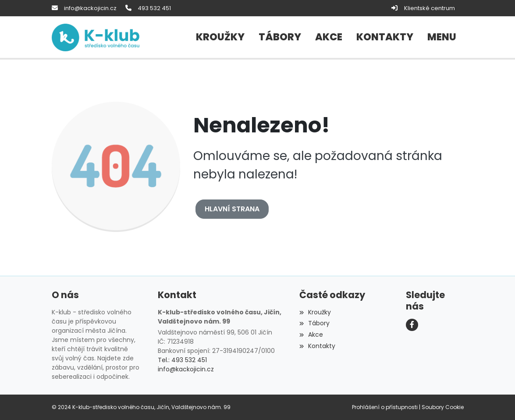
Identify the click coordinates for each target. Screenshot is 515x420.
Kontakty (317, 346)
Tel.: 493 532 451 (182, 360)
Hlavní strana (232, 209)
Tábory (314, 323)
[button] (442, 37)
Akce (311, 335)
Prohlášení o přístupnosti (385, 407)
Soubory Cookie (443, 407)
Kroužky (315, 312)
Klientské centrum (430, 8)
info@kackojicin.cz (90, 8)
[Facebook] (412, 325)
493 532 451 (154, 8)
